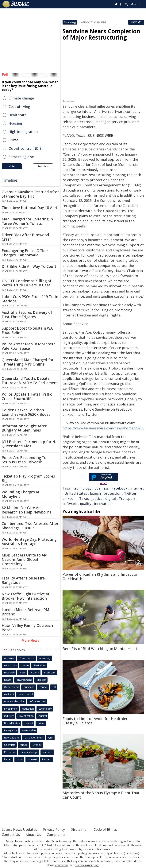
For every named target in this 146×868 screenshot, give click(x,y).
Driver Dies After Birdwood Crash (25, 237)
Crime (13, 140)
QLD (51, 738)
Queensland (11, 687)
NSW (23, 672)
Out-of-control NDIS (25, 148)
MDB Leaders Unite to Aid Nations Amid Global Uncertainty (25, 560)
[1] (141, 853)
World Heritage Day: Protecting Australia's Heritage (29, 542)
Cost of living (19, 107)
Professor (50, 672)
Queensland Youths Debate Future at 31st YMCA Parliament (30, 381)
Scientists (10, 745)
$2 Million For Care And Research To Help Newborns (26, 510)
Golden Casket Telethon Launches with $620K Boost (26, 412)
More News (30, 641)
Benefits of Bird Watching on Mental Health (101, 649)
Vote (12, 166)
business (102, 488)
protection (112, 493)
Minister (41, 680)
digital (111, 498)
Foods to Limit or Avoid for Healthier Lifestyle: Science (95, 721)
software (70, 504)
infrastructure (38, 701)
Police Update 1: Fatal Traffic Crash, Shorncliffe (27, 396)
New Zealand (12, 738)
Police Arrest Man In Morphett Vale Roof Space (28, 346)
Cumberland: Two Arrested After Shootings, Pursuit (30, 526)
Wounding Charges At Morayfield (21, 494)
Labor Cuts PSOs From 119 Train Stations (30, 299)
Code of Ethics (105, 829)
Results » (43, 166)
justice (97, 498)
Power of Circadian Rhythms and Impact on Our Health (100, 577)
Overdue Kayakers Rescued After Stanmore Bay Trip (30, 194)
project (29, 723)
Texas (84, 498)
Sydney (37, 745)
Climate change (21, 98)
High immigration (23, 132)
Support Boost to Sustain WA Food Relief (27, 330)
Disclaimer (79, 829)
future (24, 745)
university (45, 658)
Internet (137, 488)
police (25, 665)
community (10, 665)
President (10, 752)
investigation (26, 716)
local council (26, 694)
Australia (9, 658)
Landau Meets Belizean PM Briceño (25, 612)
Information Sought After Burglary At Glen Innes (24, 428)
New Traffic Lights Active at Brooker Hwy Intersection (26, 596)
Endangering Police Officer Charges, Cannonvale (25, 253)
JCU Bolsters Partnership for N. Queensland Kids (29, 444)
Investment (11, 709)
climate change (29, 752)
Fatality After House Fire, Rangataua (24, 580)
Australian (40, 665)
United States (76, 493)
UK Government (34, 738)
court (20, 759)
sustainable (29, 730)
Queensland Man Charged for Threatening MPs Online (28, 362)
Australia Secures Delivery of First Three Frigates (27, 315)
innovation (103, 504)
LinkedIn (69, 498)
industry (9, 716)
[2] (3, 857)
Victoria (35, 672)
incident (47, 759)
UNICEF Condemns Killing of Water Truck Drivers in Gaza (27, 283)
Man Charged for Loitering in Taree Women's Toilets (27, 221)
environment (24, 680)
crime (41, 723)
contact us (62, 865)
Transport (127, 498)
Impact (8, 759)
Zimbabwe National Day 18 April (30, 208)
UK (54, 687)
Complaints (56, 835)
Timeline (10, 180)
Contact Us (11, 835)
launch (95, 493)
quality (86, 504)
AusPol (43, 716)
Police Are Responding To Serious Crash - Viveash (24, 460)
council (44, 687)
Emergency (11, 730)
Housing (15, 123)
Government (27, 658)
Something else (21, 157)
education (28, 709)
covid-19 (9, 694)
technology (82, 488)
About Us (33, 835)
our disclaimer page (87, 865)
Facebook (119, 488)
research (9, 672)
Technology (70, 22)
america (48, 752)
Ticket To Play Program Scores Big (28, 478)
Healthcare (17, 115)
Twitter (130, 493)
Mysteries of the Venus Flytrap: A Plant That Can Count (101, 795)
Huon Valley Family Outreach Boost (27, 628)
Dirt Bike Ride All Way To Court (29, 266)
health (8, 680)
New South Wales (14, 701)
